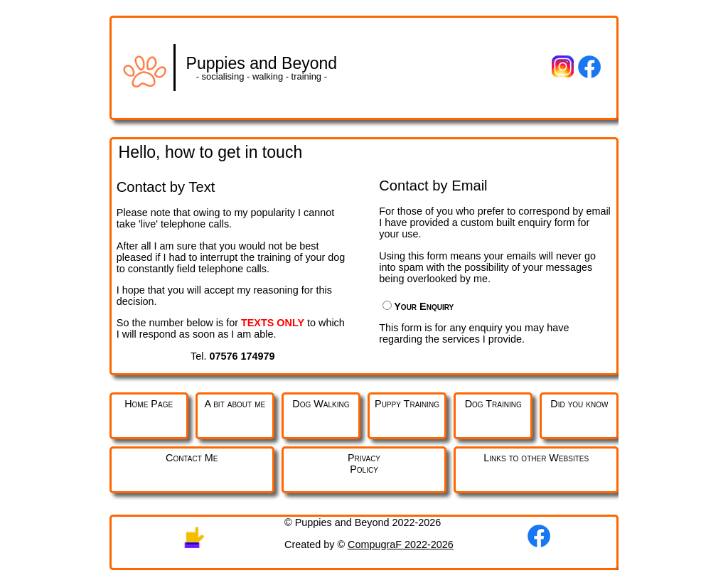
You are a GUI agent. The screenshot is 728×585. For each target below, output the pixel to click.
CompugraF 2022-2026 (401, 544)
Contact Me (192, 458)
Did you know (579, 404)
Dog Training (493, 404)
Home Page (149, 404)
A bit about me (235, 404)
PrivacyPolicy (364, 463)
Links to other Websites (536, 458)
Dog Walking (321, 404)
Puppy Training (407, 404)
